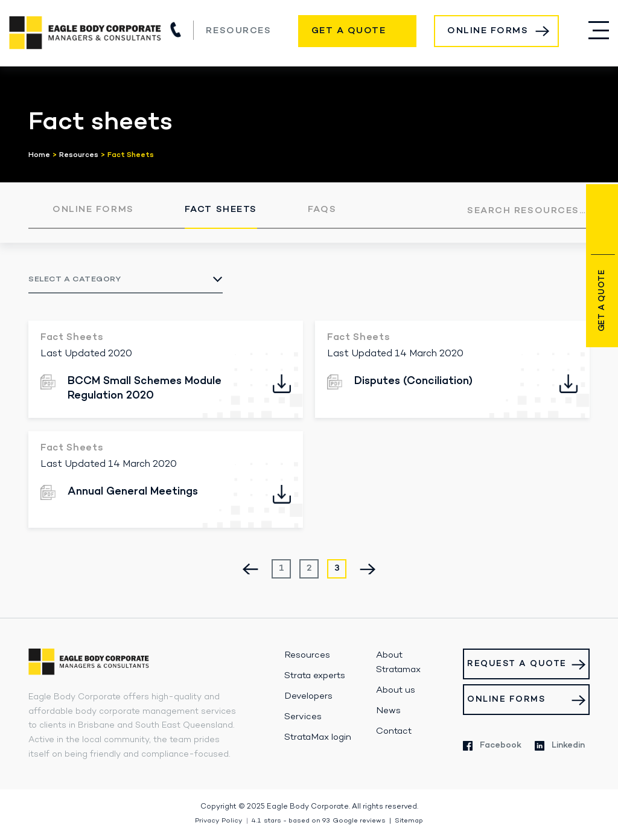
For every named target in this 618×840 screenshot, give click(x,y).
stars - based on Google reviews (319, 821)
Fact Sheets (221, 210)
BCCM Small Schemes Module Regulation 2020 (145, 388)
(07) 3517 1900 (176, 30)
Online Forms (488, 31)
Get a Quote (349, 31)
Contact (394, 731)
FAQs (322, 210)
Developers (308, 696)
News (388, 711)
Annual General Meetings (133, 492)
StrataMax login (318, 737)
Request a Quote (517, 664)
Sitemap (409, 821)
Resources (238, 31)
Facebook (492, 745)
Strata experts (315, 676)
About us (396, 690)
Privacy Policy (219, 821)
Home (39, 155)
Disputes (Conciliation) (413, 381)
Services (303, 717)
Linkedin (560, 745)
